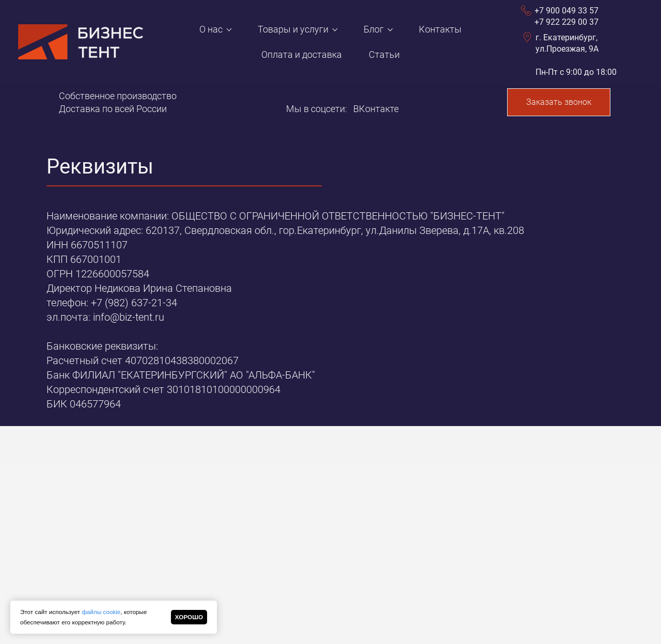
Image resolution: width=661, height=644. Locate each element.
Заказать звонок (559, 102)
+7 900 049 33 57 (566, 11)
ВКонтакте (376, 109)
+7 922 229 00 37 (566, 22)
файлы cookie (101, 612)
